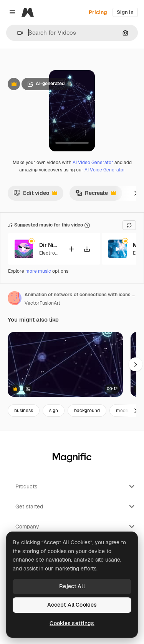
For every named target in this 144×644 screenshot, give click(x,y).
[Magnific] (28, 12)
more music (38, 271)
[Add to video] (71, 249)
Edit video (35, 195)
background (87, 411)
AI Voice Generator (105, 170)
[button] (17, 33)
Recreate (96, 195)
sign (54, 411)
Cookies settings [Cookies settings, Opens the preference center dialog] (72, 623)
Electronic (50, 253)
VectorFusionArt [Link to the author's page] (42, 303)
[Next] (136, 193)
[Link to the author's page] (15, 298)
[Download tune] (87, 249)
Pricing (98, 12)
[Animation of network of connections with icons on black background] (65, 365)
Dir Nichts (49, 245)
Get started (76, 506)
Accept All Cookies (72, 605)
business (24, 411)
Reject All (72, 586)
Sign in (125, 12)
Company (76, 527)
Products (76, 486)
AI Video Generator (93, 163)
